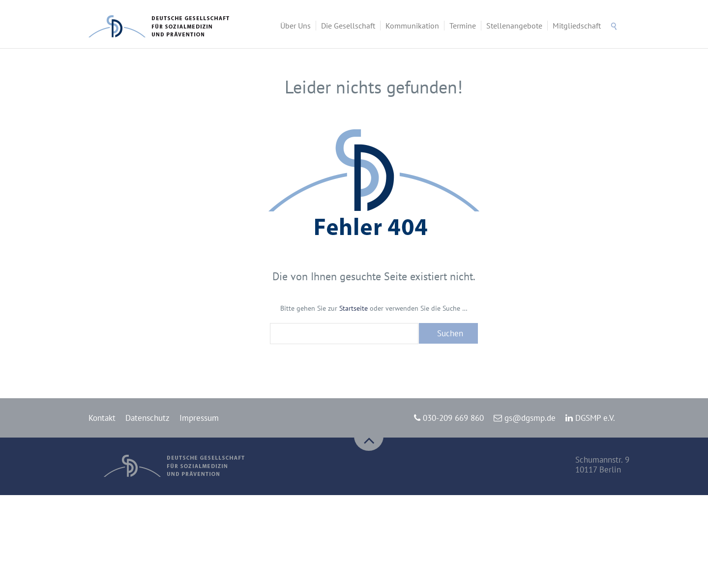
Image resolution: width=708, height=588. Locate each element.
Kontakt (102, 418)
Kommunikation (412, 26)
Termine (463, 26)
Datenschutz (147, 418)
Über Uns (295, 26)
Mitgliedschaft (577, 26)
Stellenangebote (514, 26)
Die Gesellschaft (348, 26)
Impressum (199, 418)
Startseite (354, 308)
